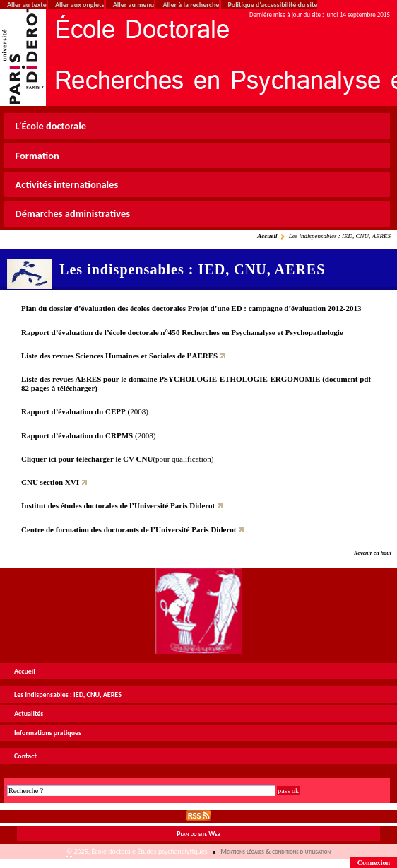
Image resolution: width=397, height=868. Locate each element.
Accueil (267, 236)
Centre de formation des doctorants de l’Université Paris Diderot (129, 529)
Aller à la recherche (191, 5)
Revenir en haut (373, 553)
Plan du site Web (198, 834)
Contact (25, 756)
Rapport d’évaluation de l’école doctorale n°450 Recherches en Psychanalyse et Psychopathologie (182, 332)
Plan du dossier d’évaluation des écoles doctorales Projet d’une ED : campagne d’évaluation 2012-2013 (191, 308)
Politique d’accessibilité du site (273, 5)
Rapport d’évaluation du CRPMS (77, 435)
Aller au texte (27, 5)
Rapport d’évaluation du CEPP (73, 411)
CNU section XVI (50, 482)
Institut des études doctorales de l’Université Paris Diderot (118, 505)
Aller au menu (134, 5)
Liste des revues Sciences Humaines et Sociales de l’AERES (119, 356)
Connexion (374, 863)
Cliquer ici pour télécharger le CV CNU (87, 459)
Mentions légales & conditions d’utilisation (275, 851)
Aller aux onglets (79, 5)
